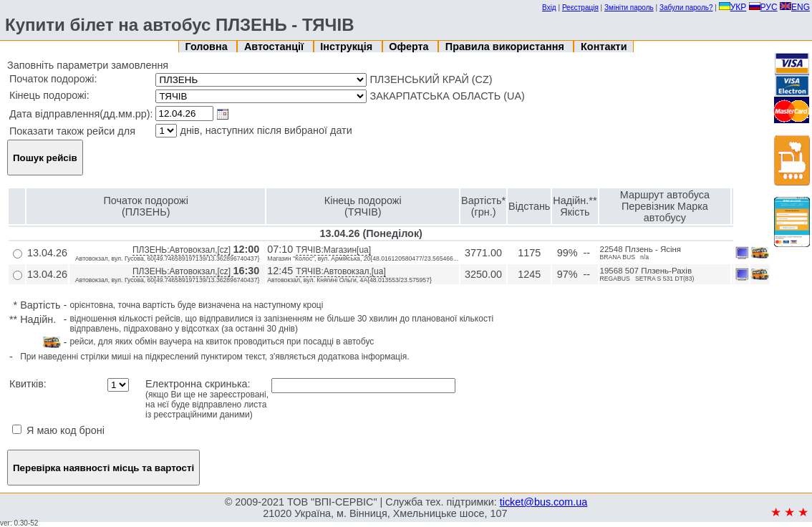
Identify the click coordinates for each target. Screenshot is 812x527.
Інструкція (348, 47)
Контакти (604, 47)
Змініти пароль (629, 8)
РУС (763, 7)
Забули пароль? (686, 8)
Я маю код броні (58, 430)
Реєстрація (580, 8)
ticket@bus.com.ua (544, 502)
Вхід (549, 8)
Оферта (410, 47)
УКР (733, 7)
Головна (208, 47)
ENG (795, 7)
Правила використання (506, 47)
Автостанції (275, 47)
